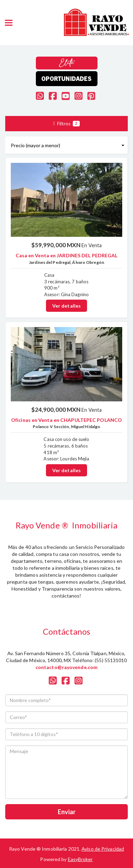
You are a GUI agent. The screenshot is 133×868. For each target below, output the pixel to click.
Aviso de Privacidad (103, 849)
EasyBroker (80, 859)
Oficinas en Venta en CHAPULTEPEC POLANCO (66, 420)
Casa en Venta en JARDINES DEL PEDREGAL (67, 255)
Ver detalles (66, 306)
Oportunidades (66, 78)
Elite (67, 63)
